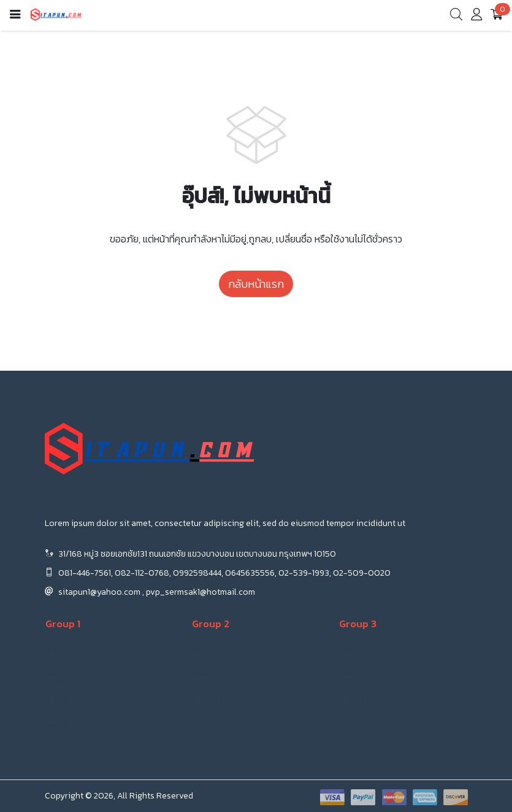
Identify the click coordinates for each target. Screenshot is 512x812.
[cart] (497, 16)
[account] (476, 17)
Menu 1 (58, 655)
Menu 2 (59, 677)
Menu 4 (59, 723)
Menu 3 (59, 700)
